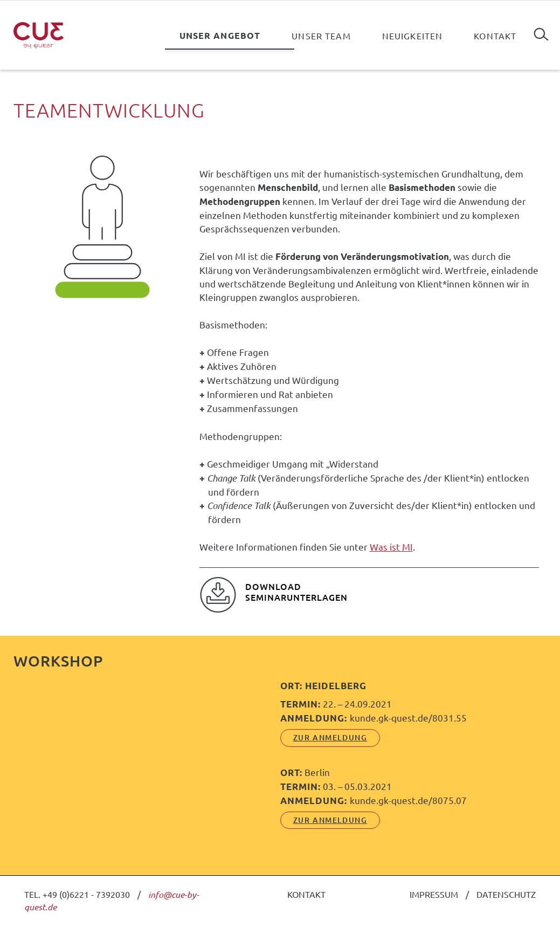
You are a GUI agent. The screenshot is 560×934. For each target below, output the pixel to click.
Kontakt (495, 36)
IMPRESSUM (434, 894)
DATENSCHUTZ (506, 894)
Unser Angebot (220, 35)
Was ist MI (391, 547)
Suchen (541, 30)
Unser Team (321, 36)
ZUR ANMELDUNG (330, 737)
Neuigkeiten (413, 36)
